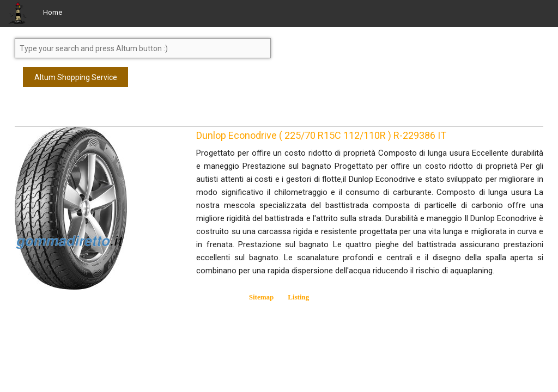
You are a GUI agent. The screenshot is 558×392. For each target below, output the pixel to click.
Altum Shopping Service (76, 77)
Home (53, 12)
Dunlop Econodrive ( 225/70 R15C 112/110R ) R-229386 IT (321, 135)
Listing (298, 297)
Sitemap (262, 297)
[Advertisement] (102, 112)
